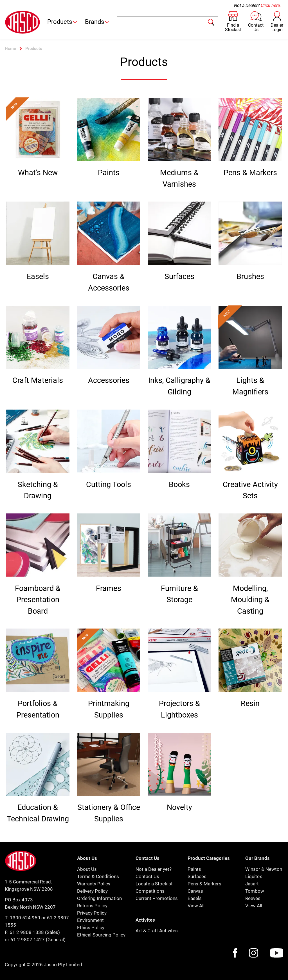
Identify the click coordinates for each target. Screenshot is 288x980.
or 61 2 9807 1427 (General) (35, 940)
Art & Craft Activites (157, 931)
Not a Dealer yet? (154, 869)
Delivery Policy (92, 891)
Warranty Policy (94, 884)
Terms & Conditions (98, 876)
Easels (195, 898)
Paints (194, 869)
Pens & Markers (204, 884)
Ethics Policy (91, 928)
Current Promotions (157, 898)
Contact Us (147, 876)
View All (196, 906)
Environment (90, 920)
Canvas (195, 891)
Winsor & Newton (264, 869)
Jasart (252, 884)
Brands (97, 22)
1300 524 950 (25, 918)
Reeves (253, 898)
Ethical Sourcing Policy (101, 935)
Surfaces (197, 876)
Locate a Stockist (154, 884)
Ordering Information (99, 898)
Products (63, 22)
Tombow (255, 891)
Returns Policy (92, 906)
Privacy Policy (92, 913)
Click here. (271, 5)
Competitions (150, 891)
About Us (87, 869)
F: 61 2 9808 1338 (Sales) (32, 932)
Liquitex (254, 876)
